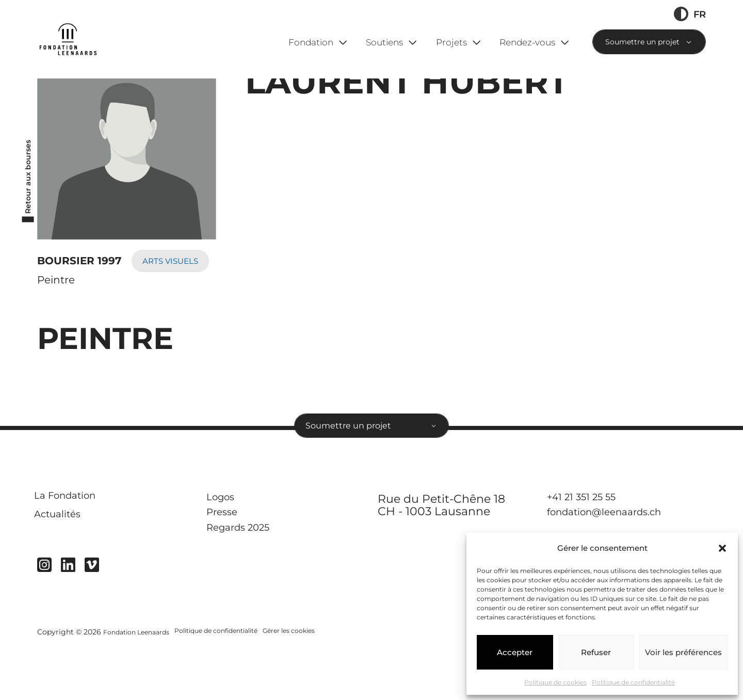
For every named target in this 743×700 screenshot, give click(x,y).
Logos (225, 545)
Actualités (68, 572)
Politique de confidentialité (633, 682)
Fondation (311, 42)
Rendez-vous (527, 42)
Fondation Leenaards (141, 686)
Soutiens (384, 42)
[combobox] (649, 42)
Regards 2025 (246, 578)
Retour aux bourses (25, 220)
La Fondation (78, 546)
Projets (451, 42)
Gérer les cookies (318, 686)
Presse (226, 562)
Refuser (596, 652)
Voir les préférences (683, 652)
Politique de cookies (555, 682)
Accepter (515, 652)
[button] (722, 548)
